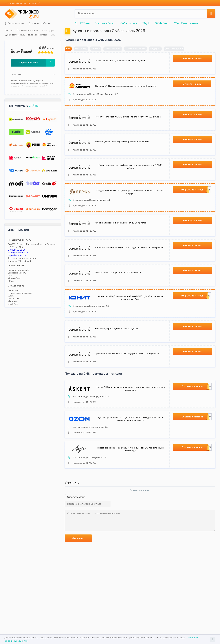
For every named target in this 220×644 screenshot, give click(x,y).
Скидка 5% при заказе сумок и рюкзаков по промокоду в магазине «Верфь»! (130, 214)
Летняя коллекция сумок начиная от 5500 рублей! (121, 69)
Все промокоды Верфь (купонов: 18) (90, 222)
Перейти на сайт (37, 58)
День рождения (174, 56)
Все (68, 56)
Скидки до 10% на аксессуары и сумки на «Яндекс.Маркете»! (127, 97)
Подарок (155, 56)
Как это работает (40, 23)
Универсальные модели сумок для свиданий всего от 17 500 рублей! (130, 276)
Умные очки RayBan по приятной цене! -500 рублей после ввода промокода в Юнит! (130, 331)
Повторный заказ (136, 56)
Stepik (146, 23)
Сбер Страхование (186, 23)
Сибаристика (129, 23)
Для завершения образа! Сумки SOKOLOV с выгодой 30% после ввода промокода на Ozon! (130, 463)
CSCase (85, 23)
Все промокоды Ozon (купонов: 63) (89, 472)
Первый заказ (113, 56)
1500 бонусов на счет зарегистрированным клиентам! (123, 159)
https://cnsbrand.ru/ (17, 251)
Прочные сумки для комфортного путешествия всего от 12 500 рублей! (130, 186)
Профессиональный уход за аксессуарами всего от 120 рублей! (128, 393)
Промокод (81, 56)
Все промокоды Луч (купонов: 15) (88, 506)
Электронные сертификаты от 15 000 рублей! (119, 303)
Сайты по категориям (27, 31)
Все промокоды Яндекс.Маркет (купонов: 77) (95, 105)
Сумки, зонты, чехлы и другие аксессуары (79, 31)
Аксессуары (48, 31)
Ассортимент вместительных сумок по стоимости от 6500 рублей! (129, 131)
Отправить (78, 588)
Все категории (14, 23)
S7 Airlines (162, 23)
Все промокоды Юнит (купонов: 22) (90, 339)
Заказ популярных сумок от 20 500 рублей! (118, 366)
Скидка (96, 56)
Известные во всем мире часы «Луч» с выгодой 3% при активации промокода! (130, 498)
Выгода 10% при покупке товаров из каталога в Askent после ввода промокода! (130, 430)
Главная (9, 31)
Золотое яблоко (105, 23)
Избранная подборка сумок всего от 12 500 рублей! (122, 248)
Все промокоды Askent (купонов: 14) (90, 438)
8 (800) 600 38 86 (17, 246)
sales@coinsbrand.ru (18, 248)
